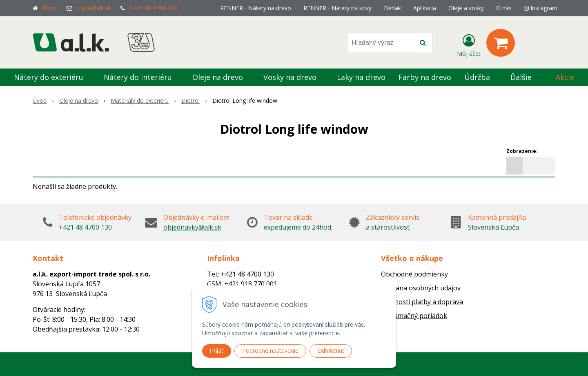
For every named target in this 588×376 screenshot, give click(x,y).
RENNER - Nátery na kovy (337, 8)
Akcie (565, 77)
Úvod (50, 8)
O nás (504, 8)
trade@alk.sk (94, 8)
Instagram (541, 8)
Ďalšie (526, 77)
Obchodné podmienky (414, 274)
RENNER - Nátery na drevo (256, 8)
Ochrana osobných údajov (421, 288)
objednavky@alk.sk (192, 227)
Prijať (217, 351)
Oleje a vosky (466, 8)
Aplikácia (425, 8)
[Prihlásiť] (469, 44)
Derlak (392, 8)
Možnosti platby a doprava (422, 302)
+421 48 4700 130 (154, 8)
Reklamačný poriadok (414, 316)
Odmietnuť (331, 351)
